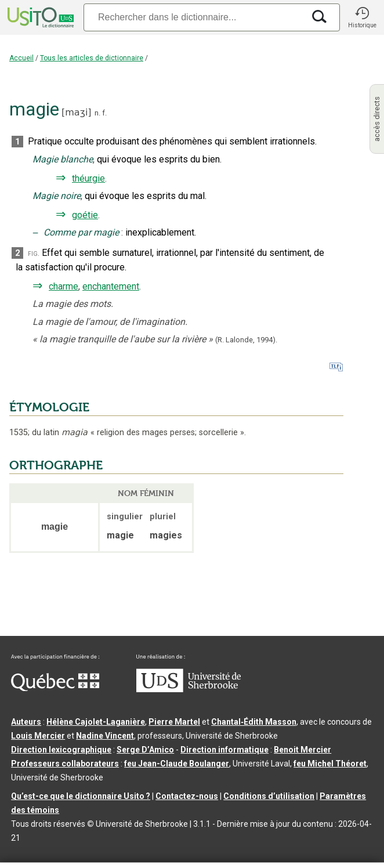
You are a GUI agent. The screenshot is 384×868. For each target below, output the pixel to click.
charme (64, 286)
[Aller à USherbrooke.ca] (189, 689)
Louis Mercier (38, 736)
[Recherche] (194, 17)
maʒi (76, 112)
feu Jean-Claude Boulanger (177, 764)
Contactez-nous (187, 796)
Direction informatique (224, 750)
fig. (34, 253)
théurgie (88, 178)
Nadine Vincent (105, 736)
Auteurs (26, 722)
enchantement (111, 286)
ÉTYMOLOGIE (49, 407)
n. (97, 113)
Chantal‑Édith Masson (254, 722)
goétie (85, 215)
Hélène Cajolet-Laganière (96, 722)
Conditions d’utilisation (269, 796)
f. (104, 113)
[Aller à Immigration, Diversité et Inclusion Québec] (55, 688)
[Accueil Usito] (39, 17)
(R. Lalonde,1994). (246, 340)
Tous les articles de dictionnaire (92, 58)
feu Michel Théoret (330, 764)
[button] (362, 17)
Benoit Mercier (303, 750)
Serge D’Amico (145, 750)
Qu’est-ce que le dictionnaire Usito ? (81, 796)
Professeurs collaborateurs (65, 764)
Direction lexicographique (61, 750)
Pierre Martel (174, 722)
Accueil (21, 58)
